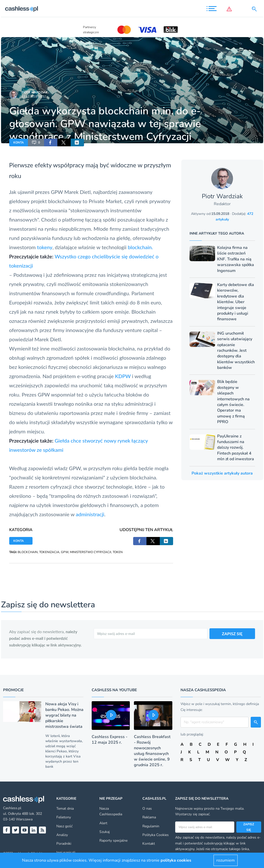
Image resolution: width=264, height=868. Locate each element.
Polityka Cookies (156, 835)
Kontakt (149, 844)
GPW (65, 552)
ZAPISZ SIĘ (232, 634)
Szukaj (104, 832)
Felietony (64, 817)
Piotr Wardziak (35, 92)
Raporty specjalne (113, 840)
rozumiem (226, 860)
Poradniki (64, 844)
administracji (90, 514)
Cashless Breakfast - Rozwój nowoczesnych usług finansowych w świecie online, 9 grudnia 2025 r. (152, 751)
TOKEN (118, 552)
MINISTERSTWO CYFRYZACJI (91, 552)
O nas (147, 809)
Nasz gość (64, 826)
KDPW (123, 376)
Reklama (149, 817)
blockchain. (140, 247)
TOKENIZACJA (49, 552)
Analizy (62, 835)
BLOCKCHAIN (28, 552)
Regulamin (151, 826)
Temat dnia (65, 809)
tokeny (45, 247)
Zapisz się (249, 827)
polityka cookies (176, 860)
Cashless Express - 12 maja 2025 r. (110, 740)
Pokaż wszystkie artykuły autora (222, 473)
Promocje (13, 690)
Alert (103, 823)
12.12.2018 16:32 (34, 96)
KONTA (19, 142)
